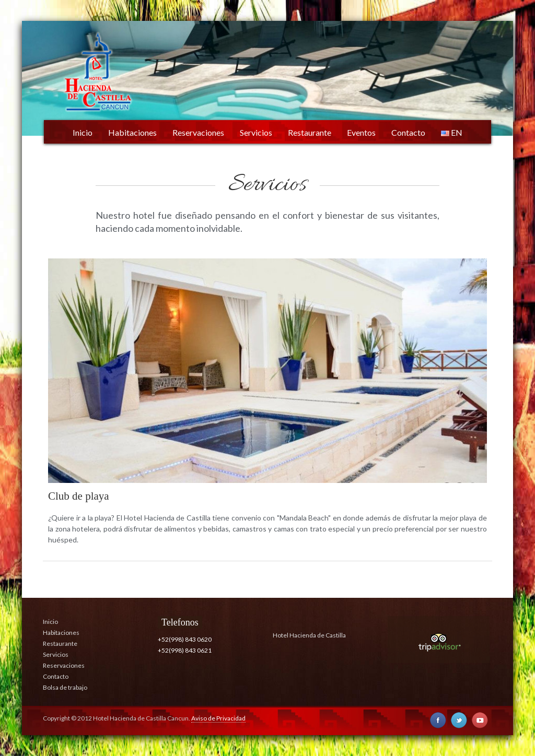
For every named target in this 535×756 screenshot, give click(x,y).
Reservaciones (198, 132)
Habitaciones (132, 132)
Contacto (408, 132)
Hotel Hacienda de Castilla (309, 635)
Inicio (83, 132)
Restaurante (310, 132)
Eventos (361, 132)
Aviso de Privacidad (218, 718)
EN (452, 132)
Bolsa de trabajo (65, 687)
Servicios (256, 132)
